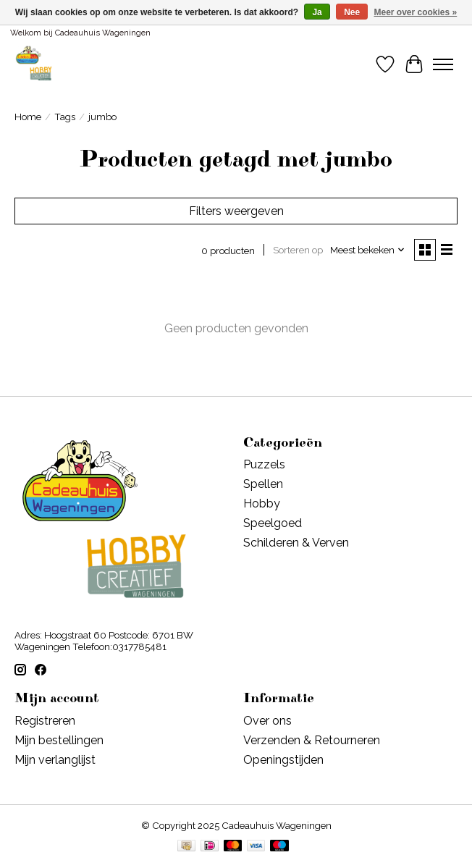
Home (28, 117)
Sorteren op (298, 250)
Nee (352, 12)
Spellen (263, 484)
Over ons (267, 721)
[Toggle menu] (443, 64)
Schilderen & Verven (296, 543)
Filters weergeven (236, 211)
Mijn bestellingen (59, 740)
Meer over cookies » (416, 12)
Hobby (262, 503)
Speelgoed (273, 523)
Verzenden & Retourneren (312, 740)
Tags (65, 117)
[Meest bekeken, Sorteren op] (368, 250)
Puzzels (264, 464)
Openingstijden (283, 760)
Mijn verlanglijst (55, 760)
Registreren (45, 721)
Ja (317, 12)
